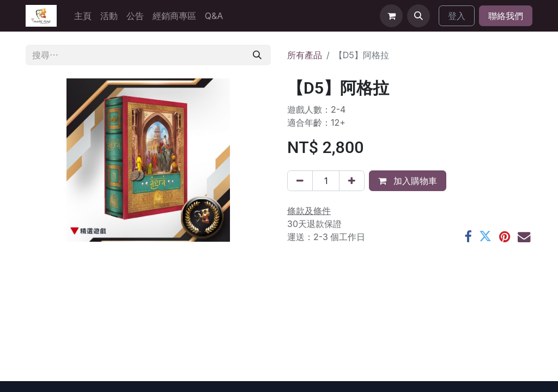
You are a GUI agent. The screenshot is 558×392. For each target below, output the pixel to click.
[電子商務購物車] (391, 16)
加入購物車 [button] (408, 181)
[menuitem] (83, 16)
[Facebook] (468, 237)
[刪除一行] (300, 181)
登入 (457, 16)
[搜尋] (257, 55)
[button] (418, 16)
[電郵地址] (524, 237)
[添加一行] (352, 181)
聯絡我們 (506, 16)
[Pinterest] (505, 237)
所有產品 (305, 55)
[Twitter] (485, 237)
